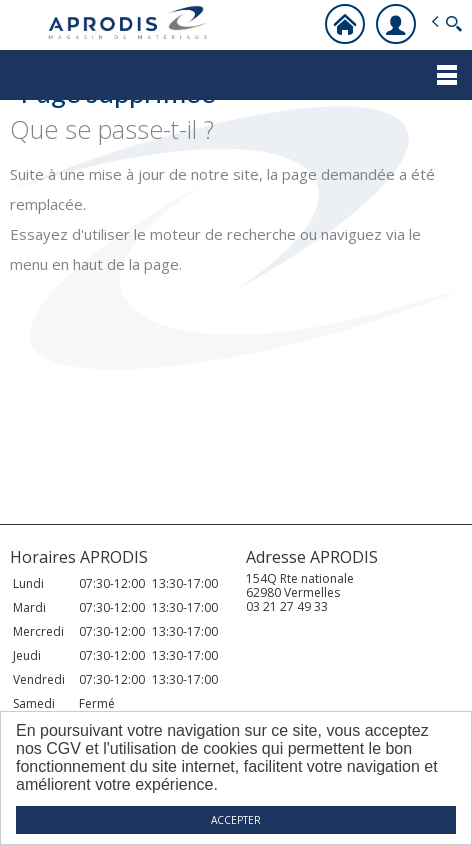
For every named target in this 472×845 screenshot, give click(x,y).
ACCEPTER (236, 820)
